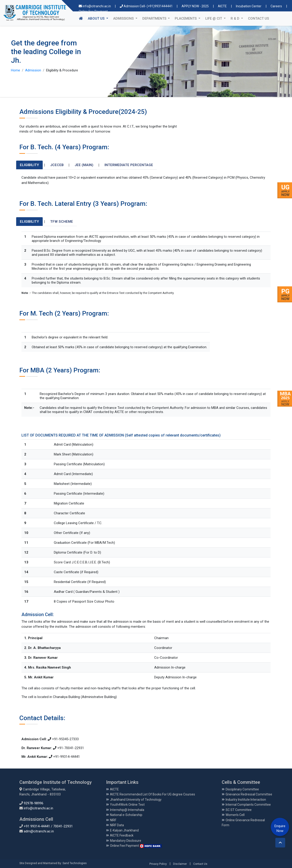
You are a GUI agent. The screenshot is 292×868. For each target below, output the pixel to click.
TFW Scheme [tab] (62, 222)
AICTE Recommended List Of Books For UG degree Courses (153, 794)
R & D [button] (235, 18)
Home (16, 70)
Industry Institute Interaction (246, 800)
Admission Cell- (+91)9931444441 (147, 6)
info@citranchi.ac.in (95, 6)
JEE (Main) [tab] (84, 165)
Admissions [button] (124, 18)
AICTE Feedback (122, 835)
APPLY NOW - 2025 (195, 6)
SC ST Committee (239, 810)
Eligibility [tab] (29, 165)
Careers (276, 6)
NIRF (113, 820)
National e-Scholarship (126, 815)
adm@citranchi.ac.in (39, 831)
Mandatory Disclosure (126, 841)
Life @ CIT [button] (214, 18)
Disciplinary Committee (242, 789)
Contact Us (258, 18)
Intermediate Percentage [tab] (129, 165)
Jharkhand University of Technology (136, 800)
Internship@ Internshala (127, 810)
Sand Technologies (75, 863)
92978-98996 (34, 803)
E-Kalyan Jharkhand (124, 830)
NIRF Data (117, 825)
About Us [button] (99, 18)
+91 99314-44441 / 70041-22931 (48, 826)
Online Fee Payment (136, 846)
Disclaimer (180, 864)
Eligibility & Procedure (62, 70)
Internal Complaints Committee (248, 805)
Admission (33, 70)
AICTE (222, 6)
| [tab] (45, 165)
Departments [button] (155, 18)
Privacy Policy (158, 864)
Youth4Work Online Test (127, 805)
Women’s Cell (235, 815)
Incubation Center (249, 6)
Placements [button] (186, 18)
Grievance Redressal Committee (249, 794)
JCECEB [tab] (57, 165)
